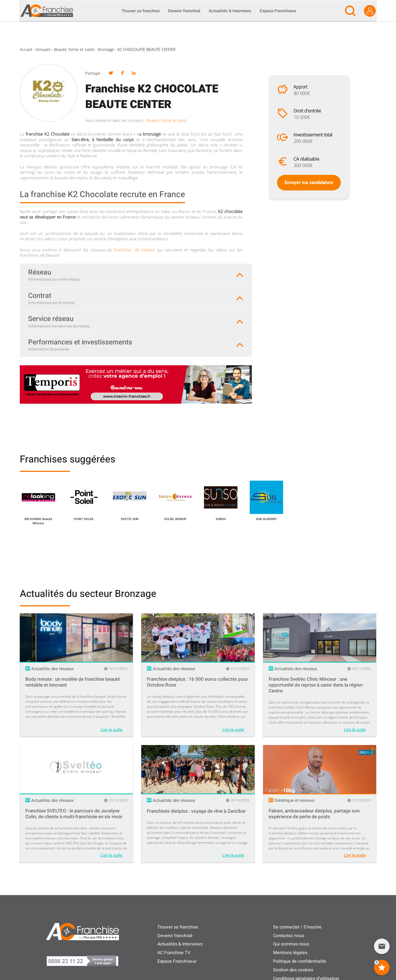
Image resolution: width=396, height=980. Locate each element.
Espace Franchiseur (177, 961)
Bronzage (106, 49)
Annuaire (43, 49)
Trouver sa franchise (178, 927)
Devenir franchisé (175, 936)
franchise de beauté (134, 250)
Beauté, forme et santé (74, 49)
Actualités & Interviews (180, 944)
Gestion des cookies (293, 970)
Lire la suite (111, 730)
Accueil (26, 49)
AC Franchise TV (174, 953)
